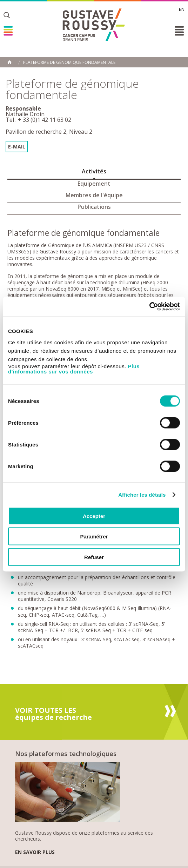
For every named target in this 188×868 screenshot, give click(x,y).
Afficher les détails (142, 495)
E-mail (17, 147)
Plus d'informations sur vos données (74, 369)
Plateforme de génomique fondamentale (69, 62)
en (182, 9)
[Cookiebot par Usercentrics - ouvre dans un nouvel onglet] (149, 306)
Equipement (94, 184)
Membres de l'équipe (94, 195)
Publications (94, 207)
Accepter (94, 516)
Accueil (9, 62)
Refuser (94, 557)
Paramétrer (94, 536)
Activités (94, 171)
